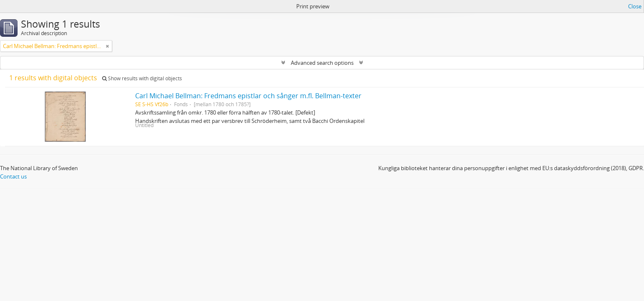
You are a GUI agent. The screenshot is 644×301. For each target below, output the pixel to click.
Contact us (13, 176)
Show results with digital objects (142, 78)
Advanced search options (322, 63)
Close (635, 6)
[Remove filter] (108, 46)
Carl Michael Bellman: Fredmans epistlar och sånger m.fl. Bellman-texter (248, 96)
